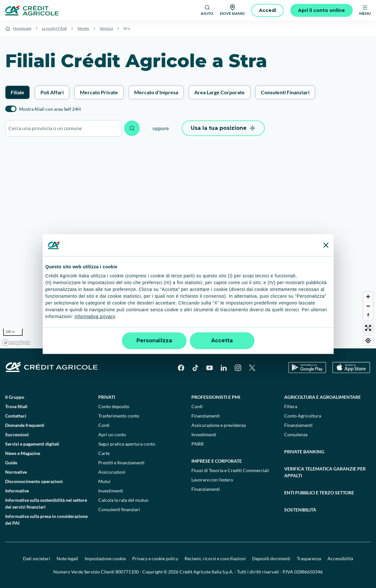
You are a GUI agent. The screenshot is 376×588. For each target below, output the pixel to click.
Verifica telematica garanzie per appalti (325, 472)
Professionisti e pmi (216, 397)
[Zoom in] (368, 297)
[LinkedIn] (224, 368)
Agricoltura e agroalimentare (322, 397)
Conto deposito (114, 406)
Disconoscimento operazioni (34, 481)
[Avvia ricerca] (132, 128)
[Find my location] (368, 340)
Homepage (22, 28)
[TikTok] (195, 368)
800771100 (127, 572)
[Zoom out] (368, 306)
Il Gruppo (15, 397)
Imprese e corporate (217, 461)
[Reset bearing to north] (368, 315)
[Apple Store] (351, 368)
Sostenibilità (300, 510)
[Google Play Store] (307, 368)
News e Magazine (23, 453)
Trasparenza (309, 558)
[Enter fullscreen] (368, 328)
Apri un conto (112, 434)
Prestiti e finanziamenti (121, 463)
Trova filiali (16, 406)
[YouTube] (209, 368)
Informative (17, 491)
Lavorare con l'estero (212, 480)
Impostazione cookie (105, 558)
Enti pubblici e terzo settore (319, 493)
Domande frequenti (25, 425)
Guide (11, 463)
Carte (104, 453)
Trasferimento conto (119, 416)
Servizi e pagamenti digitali (32, 444)
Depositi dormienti (271, 558)
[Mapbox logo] (16, 343)
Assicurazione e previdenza (219, 425)
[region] (188, 246)
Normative (16, 472)
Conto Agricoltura (303, 416)
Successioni (17, 434)
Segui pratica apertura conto (127, 444)
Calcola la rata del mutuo (123, 500)
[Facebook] (181, 368)
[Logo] (32, 10)
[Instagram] (238, 368)
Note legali (67, 558)
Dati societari (37, 558)
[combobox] (63, 128)
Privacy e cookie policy (155, 558)
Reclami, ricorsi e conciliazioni (215, 558)
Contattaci (16, 416)
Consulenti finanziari (119, 509)
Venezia (106, 28)
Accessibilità (340, 558)
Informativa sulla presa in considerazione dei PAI (46, 520)
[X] (252, 368)
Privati (107, 397)
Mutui (104, 481)
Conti (104, 425)
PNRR (198, 444)
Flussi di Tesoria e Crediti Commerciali (230, 470)
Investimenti (111, 491)
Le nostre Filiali (54, 28)
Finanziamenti (206, 416)
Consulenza (296, 434)
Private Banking (304, 452)
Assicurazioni (112, 472)
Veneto (83, 28)
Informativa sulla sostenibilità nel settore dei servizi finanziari (46, 503)
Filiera (291, 406)
